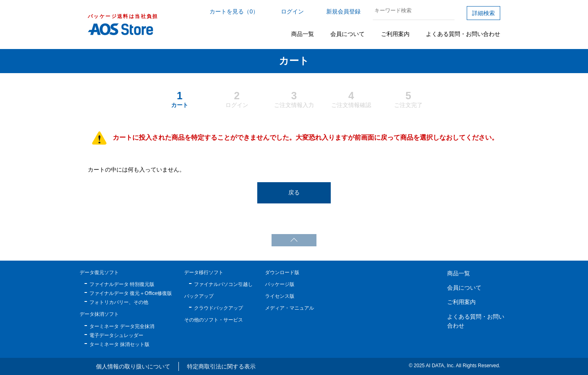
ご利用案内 (395, 34)
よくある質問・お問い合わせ (463, 34)
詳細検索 (483, 13)
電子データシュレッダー (116, 335)
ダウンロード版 (282, 272)
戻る (294, 192)
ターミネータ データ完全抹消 (122, 326)
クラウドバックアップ (218, 308)
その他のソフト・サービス (214, 320)
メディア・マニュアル (290, 308)
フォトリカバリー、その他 (119, 302)
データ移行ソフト (204, 272)
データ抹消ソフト (99, 314)
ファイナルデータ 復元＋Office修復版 (131, 293)
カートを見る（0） (234, 11)
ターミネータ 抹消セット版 (119, 344)
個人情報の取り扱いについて (133, 366)
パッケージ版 (280, 284)
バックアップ (199, 296)
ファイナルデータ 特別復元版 (122, 284)
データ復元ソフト (99, 272)
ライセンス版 (280, 296)
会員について (347, 34)
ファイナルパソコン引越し (223, 284)
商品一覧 (303, 34)
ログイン (292, 11)
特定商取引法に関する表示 (221, 366)
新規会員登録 (343, 11)
